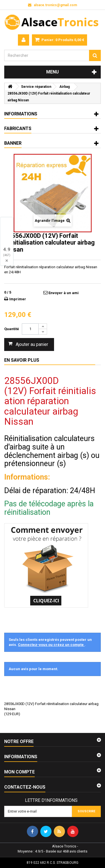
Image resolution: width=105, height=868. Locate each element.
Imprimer (18, 299)
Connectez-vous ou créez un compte (51, 645)
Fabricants (18, 128)
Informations (21, 114)
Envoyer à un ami (64, 293)
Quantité (12, 329)
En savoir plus (22, 360)
